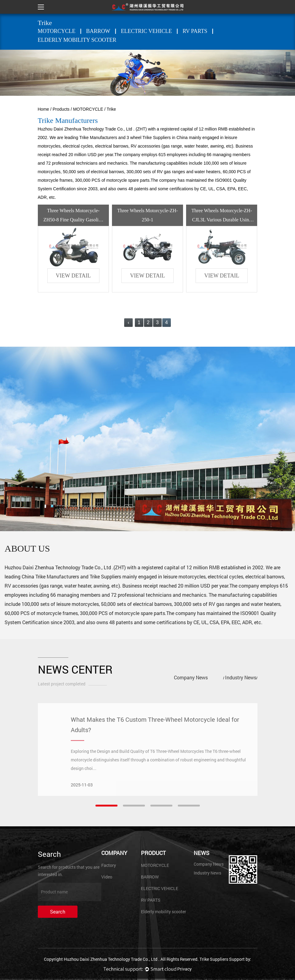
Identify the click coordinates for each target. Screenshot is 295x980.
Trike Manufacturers (98, 138)
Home (43, 109)
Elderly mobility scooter (77, 40)
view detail (73, 276)
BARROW (98, 31)
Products (61, 109)
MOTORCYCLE (57, 31)
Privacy (184, 969)
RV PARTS (195, 31)
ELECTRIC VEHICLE (146, 31)
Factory (109, 865)
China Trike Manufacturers (50, 576)
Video (107, 877)
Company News (191, 677)
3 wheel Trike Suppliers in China (157, 138)
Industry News (241, 677)
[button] (106, 806)
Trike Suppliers (105, 576)
